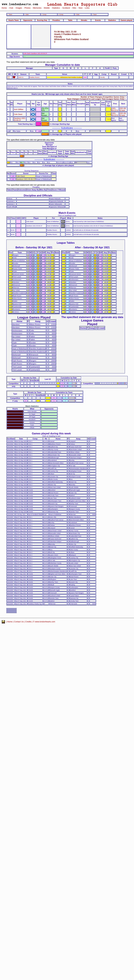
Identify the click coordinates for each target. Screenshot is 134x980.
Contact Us (19, 622)
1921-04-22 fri (115, 109)
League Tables (66, 243)
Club (11, 8)
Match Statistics (32, 406)
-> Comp (60, 14)
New (81, 8)
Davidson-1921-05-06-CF (20, 119)
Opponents (28, 20)
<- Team (10, 14)
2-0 (85, 77)
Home (4, 8)
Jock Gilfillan (19, 109)
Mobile (47, 8)
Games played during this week (51, 433)
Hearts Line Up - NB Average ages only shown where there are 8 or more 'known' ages (67, 94)
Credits (28, 622)
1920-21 (21, 77)
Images (19, 8)
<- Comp (44, 14)
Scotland (66, 8)
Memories (37, 8)
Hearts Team (14, 20)
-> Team (94, 14)
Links (87, 8)
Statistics (56, 8)
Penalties (56, 20)
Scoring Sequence (32, 171)
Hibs (74, 8)
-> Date (77, 14)
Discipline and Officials (38, 195)
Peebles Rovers (35, 77)
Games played (127, 20)
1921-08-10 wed (123, 109)
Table (70, 20)
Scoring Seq (42, 20)
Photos (27, 8)
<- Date (26, 14)
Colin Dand (18, 114)
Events (98, 20)
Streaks (84, 20)
